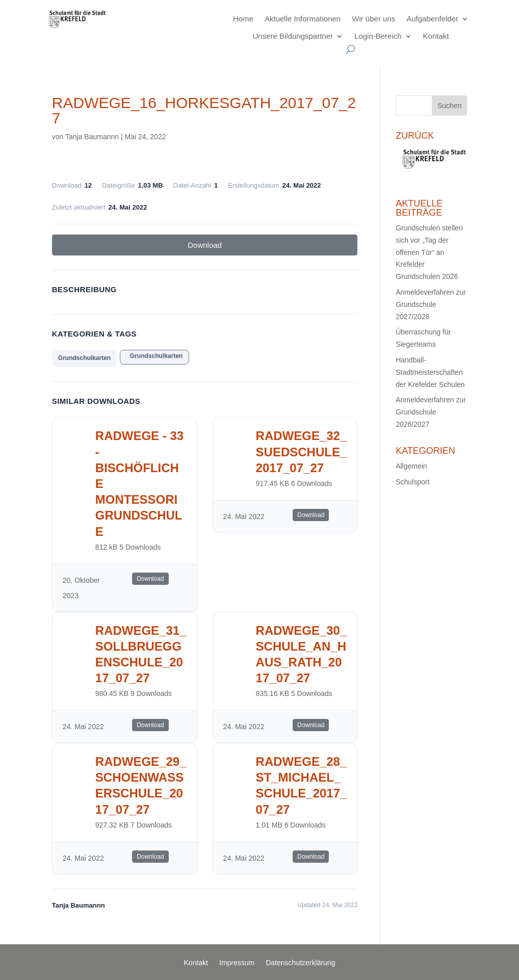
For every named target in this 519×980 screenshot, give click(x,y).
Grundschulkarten (84, 358)
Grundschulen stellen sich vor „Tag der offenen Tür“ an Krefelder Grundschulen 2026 (429, 252)
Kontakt (436, 36)
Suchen (449, 106)
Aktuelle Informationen (303, 19)
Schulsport (412, 482)
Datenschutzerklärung (300, 963)
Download (205, 245)
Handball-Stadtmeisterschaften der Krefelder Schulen (430, 372)
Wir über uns (373, 19)
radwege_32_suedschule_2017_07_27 (302, 452)
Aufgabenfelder (432, 19)
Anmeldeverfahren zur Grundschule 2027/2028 (431, 304)
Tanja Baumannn (92, 137)
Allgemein (411, 466)
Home (243, 19)
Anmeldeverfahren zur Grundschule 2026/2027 (431, 412)
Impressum (237, 963)
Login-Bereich (378, 36)
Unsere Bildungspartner (293, 36)
